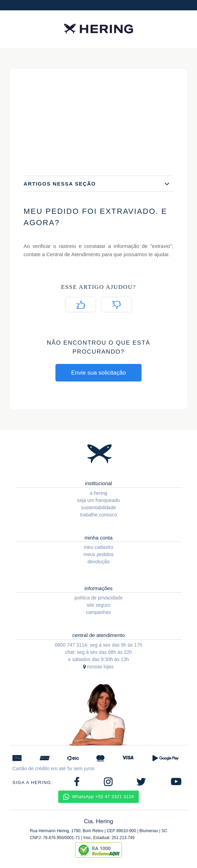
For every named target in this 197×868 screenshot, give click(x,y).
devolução (98, 562)
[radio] (81, 305)
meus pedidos (98, 554)
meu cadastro (98, 547)
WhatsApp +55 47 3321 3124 (98, 797)
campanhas (99, 612)
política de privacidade (98, 598)
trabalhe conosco (98, 515)
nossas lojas (100, 667)
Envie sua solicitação (99, 373)
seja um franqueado (98, 500)
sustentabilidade (98, 508)
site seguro (99, 605)
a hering (99, 493)
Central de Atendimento (73, 254)
